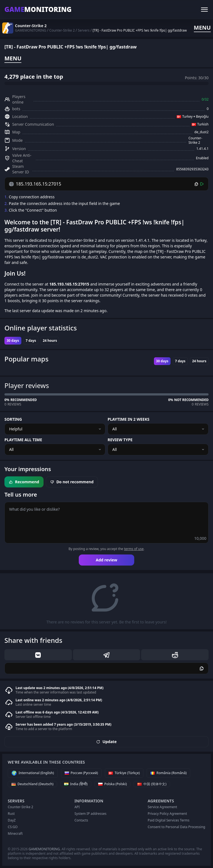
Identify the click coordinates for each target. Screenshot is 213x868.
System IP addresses (90, 814)
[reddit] (175, 655)
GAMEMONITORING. (45, 849)
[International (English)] (33, 773)
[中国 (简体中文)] (152, 784)
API (77, 807)
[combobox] (55, 429)
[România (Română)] (168, 773)
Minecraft (15, 834)
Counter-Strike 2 (21, 807)
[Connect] (202, 184)
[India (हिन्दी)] (76, 784)
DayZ (12, 820)
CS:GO (13, 827)
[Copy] (196, 184)
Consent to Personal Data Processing (176, 827)
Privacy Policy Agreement (167, 814)
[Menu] (204, 9)
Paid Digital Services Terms (168, 820)
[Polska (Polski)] (113, 784)
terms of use (134, 549)
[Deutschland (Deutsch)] (32, 784)
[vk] (38, 655)
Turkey (187, 117)
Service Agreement (162, 807)
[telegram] (107, 655)
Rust (11, 814)
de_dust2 (201, 132)
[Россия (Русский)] (81, 773)
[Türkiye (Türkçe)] (124, 773)
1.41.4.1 (202, 149)
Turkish (203, 124)
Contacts (81, 820)
